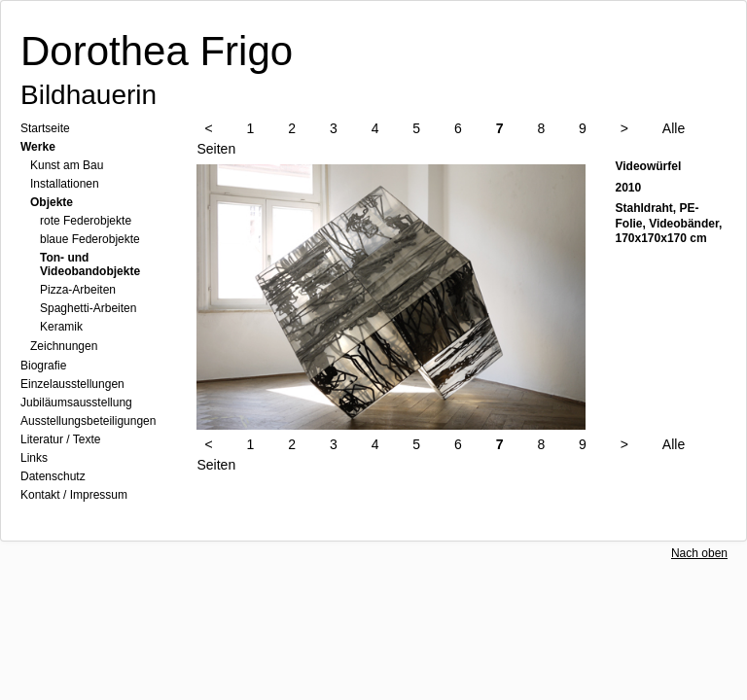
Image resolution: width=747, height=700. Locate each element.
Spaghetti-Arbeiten (88, 308)
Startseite (45, 128)
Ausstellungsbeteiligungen (88, 421)
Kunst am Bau (67, 165)
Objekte (52, 202)
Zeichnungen (64, 346)
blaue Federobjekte (90, 239)
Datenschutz (53, 476)
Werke (38, 147)
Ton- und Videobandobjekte (90, 264)
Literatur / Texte (61, 439)
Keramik (61, 327)
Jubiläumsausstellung (76, 402)
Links (34, 458)
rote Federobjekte (86, 221)
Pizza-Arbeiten (78, 290)
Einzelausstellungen (72, 384)
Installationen (65, 184)
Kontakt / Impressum (74, 495)
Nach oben (699, 553)
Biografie (43, 366)
